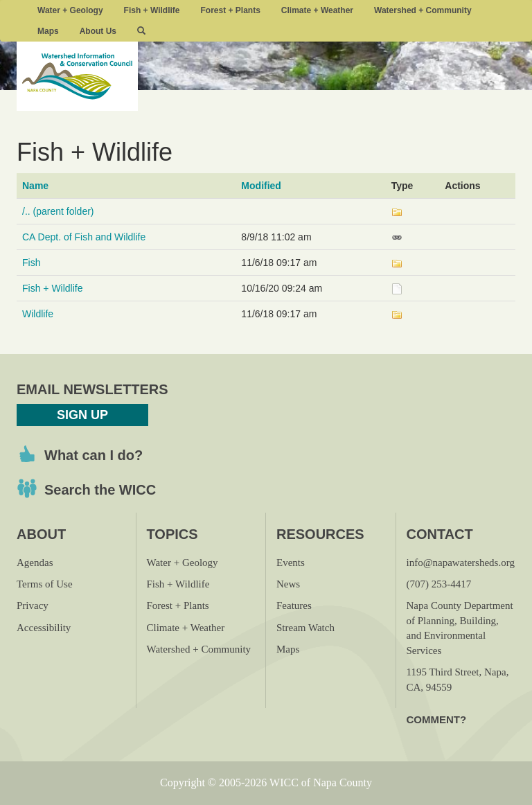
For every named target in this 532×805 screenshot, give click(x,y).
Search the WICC (100, 490)
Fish (31, 263)
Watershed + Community (423, 10)
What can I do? (94, 455)
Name (35, 186)
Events (291, 563)
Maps (48, 31)
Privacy (33, 605)
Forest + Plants (230, 10)
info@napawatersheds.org (461, 563)
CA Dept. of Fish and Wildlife (84, 237)
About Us (98, 31)
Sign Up (82, 415)
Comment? (437, 719)
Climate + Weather (317, 10)
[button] (141, 31)
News (288, 584)
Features (294, 605)
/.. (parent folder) (58, 211)
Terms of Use (45, 584)
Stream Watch (305, 628)
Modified (261, 186)
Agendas (35, 563)
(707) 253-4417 (439, 584)
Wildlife (38, 314)
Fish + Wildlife (152, 10)
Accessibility (44, 628)
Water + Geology (70, 10)
